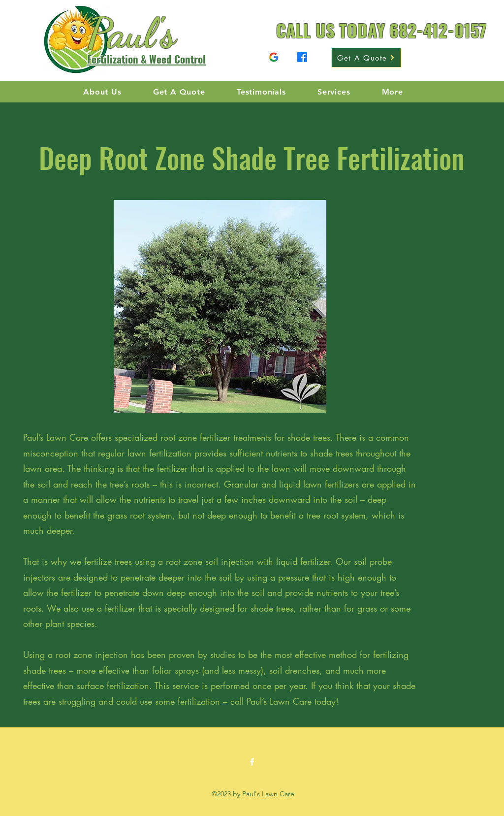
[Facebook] (274, 57)
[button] (392, 92)
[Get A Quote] (366, 58)
